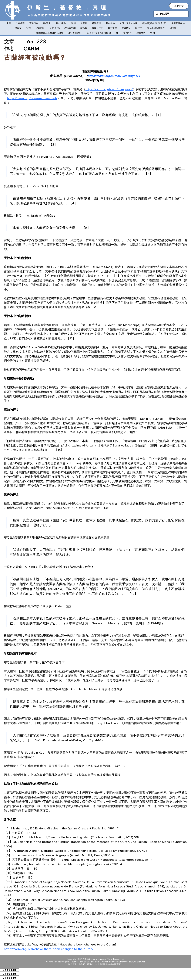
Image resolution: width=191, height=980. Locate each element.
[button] (179, 6)
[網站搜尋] (171, 14)
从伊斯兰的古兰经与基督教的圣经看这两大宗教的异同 (69, 15)
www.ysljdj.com (98, 959)
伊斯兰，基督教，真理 (68, 7)
